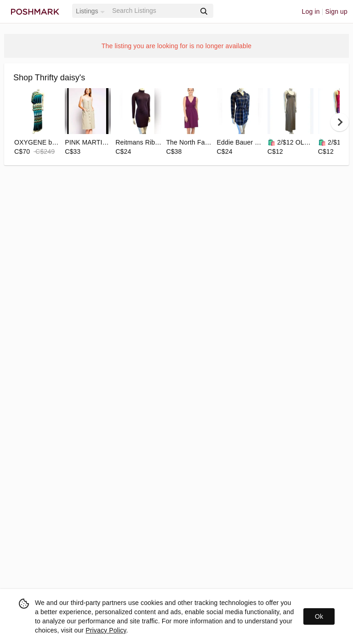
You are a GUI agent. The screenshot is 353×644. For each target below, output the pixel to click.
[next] (340, 122)
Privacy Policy (106, 630)
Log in (311, 11)
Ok (319, 616)
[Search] (153, 11)
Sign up (336, 11)
